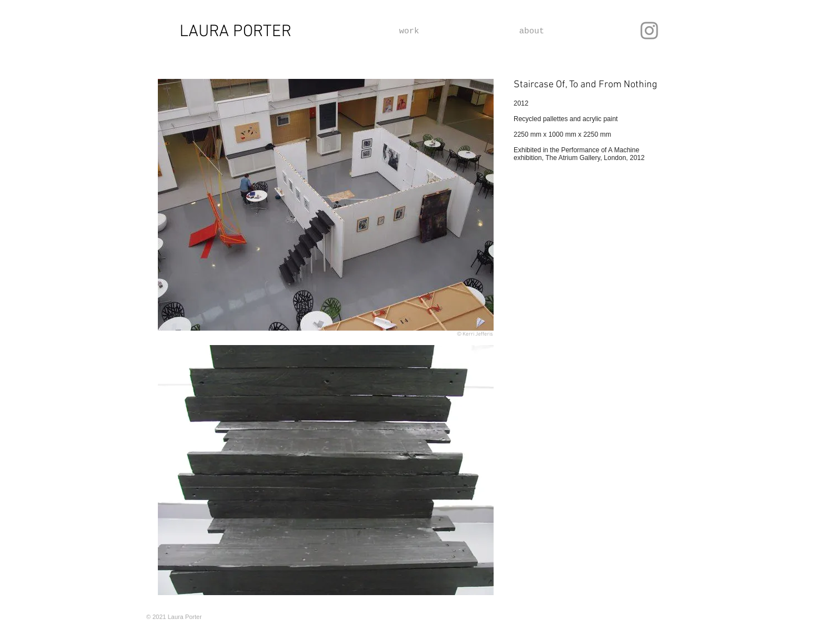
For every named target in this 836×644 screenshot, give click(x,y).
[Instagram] (649, 31)
